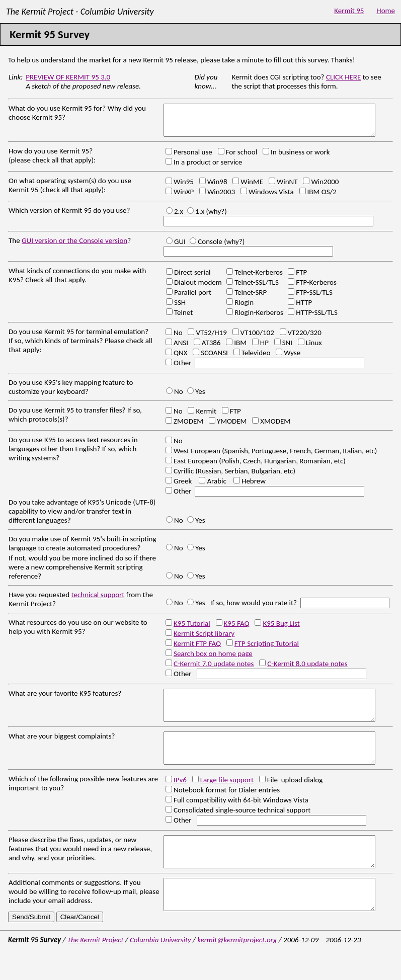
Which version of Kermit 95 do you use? (69, 216)
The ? (70, 247)
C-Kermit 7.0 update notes (214, 670)
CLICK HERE (343, 77)
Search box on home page (213, 660)
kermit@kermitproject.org (237, 970)
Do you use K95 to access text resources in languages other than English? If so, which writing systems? (73, 455)
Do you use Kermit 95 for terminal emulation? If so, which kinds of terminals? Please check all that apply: (81, 347)
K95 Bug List (281, 629)
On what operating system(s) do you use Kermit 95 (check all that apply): (70, 191)
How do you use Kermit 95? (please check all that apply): (52, 161)
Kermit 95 (349, 12)
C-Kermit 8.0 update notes (307, 670)
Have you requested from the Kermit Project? (81, 605)
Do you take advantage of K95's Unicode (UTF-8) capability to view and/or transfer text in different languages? (82, 517)
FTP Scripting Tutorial (267, 649)
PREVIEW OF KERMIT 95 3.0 (68, 77)
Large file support (227, 798)
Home (386, 12)
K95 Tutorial (192, 629)
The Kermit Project (96, 970)
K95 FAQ (237, 629)
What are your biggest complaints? (62, 748)
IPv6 (180, 798)
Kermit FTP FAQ (197, 649)
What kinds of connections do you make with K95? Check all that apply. (77, 281)
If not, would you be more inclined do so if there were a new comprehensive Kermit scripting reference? (82, 573)
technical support (98, 601)
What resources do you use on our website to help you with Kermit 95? (78, 633)
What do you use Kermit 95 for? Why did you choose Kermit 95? (77, 113)
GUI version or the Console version (74, 247)
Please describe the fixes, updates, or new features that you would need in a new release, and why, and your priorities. (80, 867)
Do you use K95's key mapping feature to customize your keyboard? (71, 393)
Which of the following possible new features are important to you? (83, 801)
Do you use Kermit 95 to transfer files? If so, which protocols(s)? (75, 421)
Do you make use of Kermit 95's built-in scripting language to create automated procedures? (83, 549)
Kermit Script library (204, 639)
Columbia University (161, 970)
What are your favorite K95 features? (65, 699)
